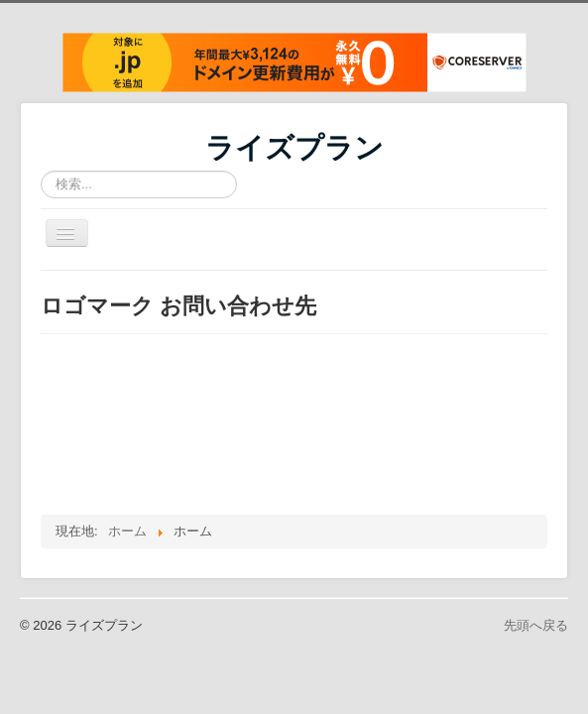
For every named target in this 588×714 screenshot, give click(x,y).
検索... (41, 171)
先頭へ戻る (536, 625)
